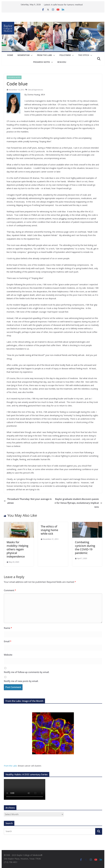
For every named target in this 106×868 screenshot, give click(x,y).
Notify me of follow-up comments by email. (27, 672)
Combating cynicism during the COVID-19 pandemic (85, 548)
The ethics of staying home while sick (49, 530)
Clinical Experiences (35, 90)
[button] (31, 55)
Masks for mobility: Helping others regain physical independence (17, 549)
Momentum (24, 55)
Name (8, 628)
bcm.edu (62, 62)
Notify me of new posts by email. (21, 681)
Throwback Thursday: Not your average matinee (28, 501)
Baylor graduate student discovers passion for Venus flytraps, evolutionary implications (78, 503)
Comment (10, 590)
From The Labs (45, 55)
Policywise (65, 55)
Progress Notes (42, 62)
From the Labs (10, 766)
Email (8, 641)
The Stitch (84, 55)
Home (10, 55)
